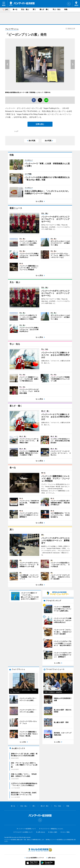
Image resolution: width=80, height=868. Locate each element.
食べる (15, 9)
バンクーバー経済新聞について (27, 829)
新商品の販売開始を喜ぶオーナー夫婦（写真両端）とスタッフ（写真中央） (28, 92)
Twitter (69, 4)
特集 (66, 9)
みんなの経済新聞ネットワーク (40, 850)
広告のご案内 (53, 832)
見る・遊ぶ (25, 9)
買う (34, 9)
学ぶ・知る (57, 9)
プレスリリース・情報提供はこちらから (52, 829)
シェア (16, 131)
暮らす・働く (44, 9)
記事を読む (40, 124)
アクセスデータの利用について (24, 832)
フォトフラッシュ (12, 29)
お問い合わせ (41, 832)
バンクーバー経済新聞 (22, 4)
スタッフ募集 (66, 832)
